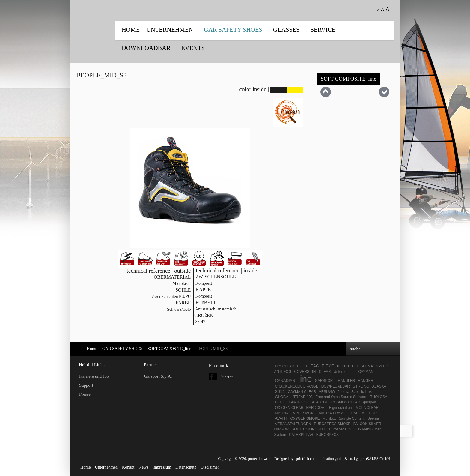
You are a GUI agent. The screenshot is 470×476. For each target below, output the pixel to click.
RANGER (366, 381)
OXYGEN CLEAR (290, 408)
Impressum (162, 467)
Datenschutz (186, 467)
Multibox (329, 418)
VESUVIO (327, 392)
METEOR (369, 413)
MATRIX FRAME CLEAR (339, 413)
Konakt (128, 467)
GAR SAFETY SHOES (233, 30)
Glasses (286, 30)
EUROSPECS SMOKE (332, 424)
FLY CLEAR (284, 366)
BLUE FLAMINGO (291, 402)
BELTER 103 (347, 366)
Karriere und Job (94, 376)
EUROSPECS (327, 435)
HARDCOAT (316, 408)
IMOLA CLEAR (367, 408)
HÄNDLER (346, 381)
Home (131, 30)
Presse (85, 394)
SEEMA (367, 366)
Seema (373, 418)
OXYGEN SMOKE (305, 418)
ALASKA (379, 386)
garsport (370, 402)
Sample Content (352, 418)
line (305, 379)
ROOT (302, 366)
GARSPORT (325, 381)
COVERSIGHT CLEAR (313, 372)
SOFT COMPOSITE (309, 429)
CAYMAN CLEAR (302, 392)
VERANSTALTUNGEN (293, 424)
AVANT (281, 418)
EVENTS (193, 48)
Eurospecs (338, 429)
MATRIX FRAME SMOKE (295, 413)
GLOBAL (283, 397)
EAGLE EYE (323, 366)
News (143, 467)
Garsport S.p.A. (158, 376)
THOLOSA (379, 397)
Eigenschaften (340, 408)
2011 (280, 391)
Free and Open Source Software (342, 397)
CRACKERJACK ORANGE (297, 386)
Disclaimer (210, 467)
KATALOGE (319, 402)
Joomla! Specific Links (356, 392)
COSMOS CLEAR (346, 402)
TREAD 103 (303, 397)
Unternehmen (345, 372)
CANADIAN (285, 380)
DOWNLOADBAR (146, 48)
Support (86, 385)
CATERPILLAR (301, 435)
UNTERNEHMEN (170, 30)
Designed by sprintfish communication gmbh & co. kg (316, 459)
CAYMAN (366, 372)
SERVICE (323, 30)
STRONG (361, 386)
